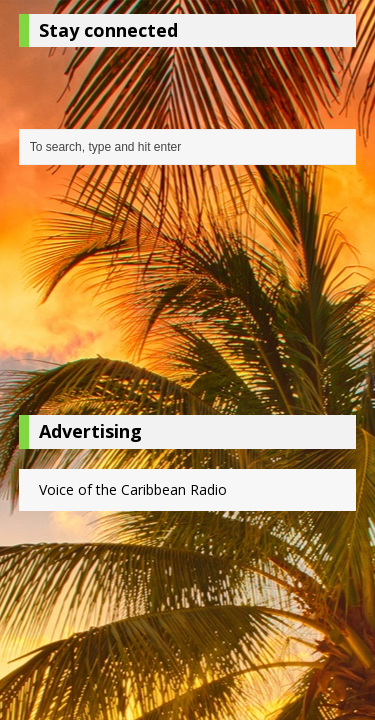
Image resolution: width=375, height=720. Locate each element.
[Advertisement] (188, 295)
